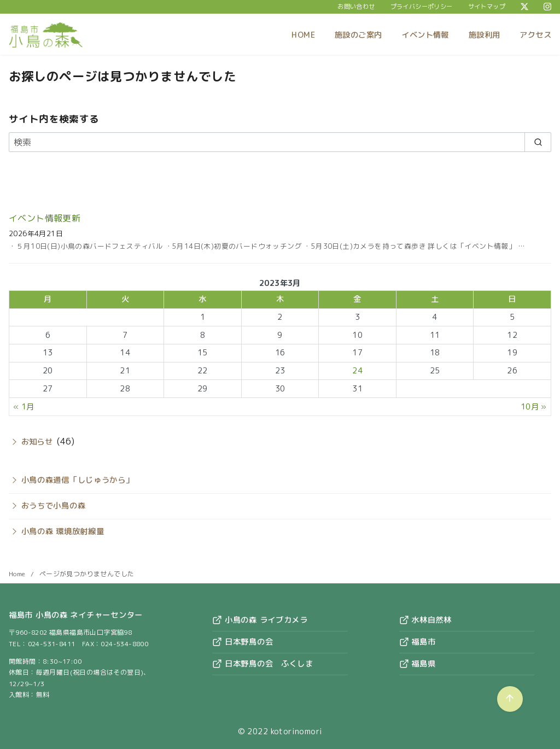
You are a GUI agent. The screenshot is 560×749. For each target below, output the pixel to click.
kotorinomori (297, 732)
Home (18, 574)
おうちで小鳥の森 (54, 506)
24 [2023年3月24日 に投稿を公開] (357, 371)
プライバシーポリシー (422, 7)
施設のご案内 (358, 35)
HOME (303, 35)
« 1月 (24, 407)
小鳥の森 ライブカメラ (260, 620)
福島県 (418, 664)
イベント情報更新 (45, 218)
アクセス (535, 35)
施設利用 (485, 35)
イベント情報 (425, 35)
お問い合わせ (356, 7)
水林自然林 (425, 620)
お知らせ (37, 442)
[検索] (280, 142)
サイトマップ (487, 7)
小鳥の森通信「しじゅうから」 (78, 480)
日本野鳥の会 (243, 642)
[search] (538, 142)
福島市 (418, 642)
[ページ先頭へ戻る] (510, 699)
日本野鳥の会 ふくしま (263, 664)
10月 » (534, 407)
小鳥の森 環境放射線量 (63, 531)
